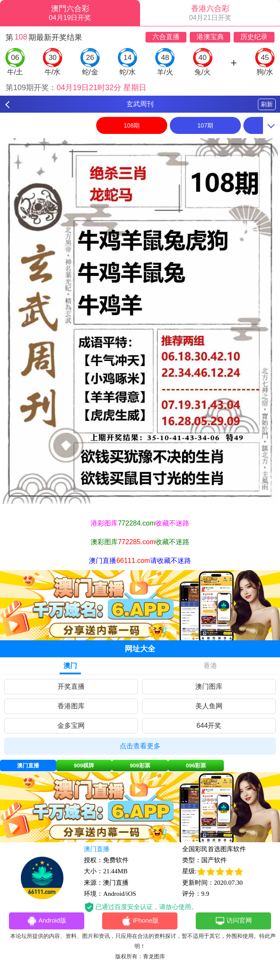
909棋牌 (84, 766)
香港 (210, 666)
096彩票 (196, 766)
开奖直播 (71, 686)
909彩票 (140, 766)
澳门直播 (28, 766)
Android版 (47, 921)
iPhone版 (140, 921)
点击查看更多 (140, 746)
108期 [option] (132, 125)
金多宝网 (71, 726)
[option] (140, 321)
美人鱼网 (209, 706)
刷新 (267, 104)
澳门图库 (209, 686)
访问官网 (233, 921)
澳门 (70, 666)
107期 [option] (205, 125)
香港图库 (71, 706)
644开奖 (209, 726)
